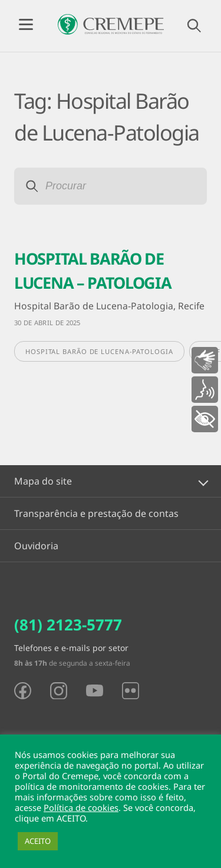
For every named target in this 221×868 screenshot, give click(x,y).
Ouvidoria (36, 546)
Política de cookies (81, 807)
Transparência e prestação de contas (96, 513)
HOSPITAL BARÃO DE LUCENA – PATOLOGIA (93, 271)
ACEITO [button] (38, 841)
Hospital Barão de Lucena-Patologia (99, 351)
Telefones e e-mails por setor (71, 648)
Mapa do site (43, 481)
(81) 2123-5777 (68, 625)
